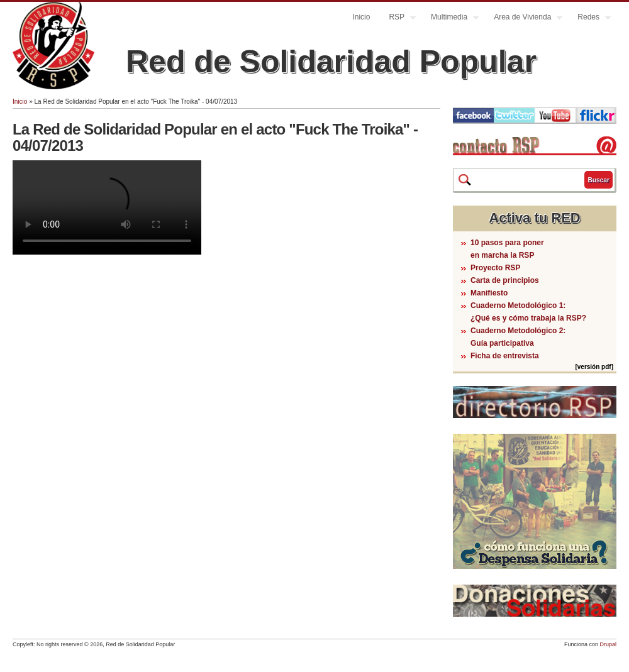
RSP (398, 19)
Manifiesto (489, 293)
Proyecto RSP (495, 268)
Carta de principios (505, 280)
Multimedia (450, 19)
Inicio (361, 17)
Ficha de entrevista (505, 356)
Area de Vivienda (523, 19)
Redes (589, 19)
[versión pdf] (594, 367)
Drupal (608, 644)
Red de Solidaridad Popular (331, 62)
